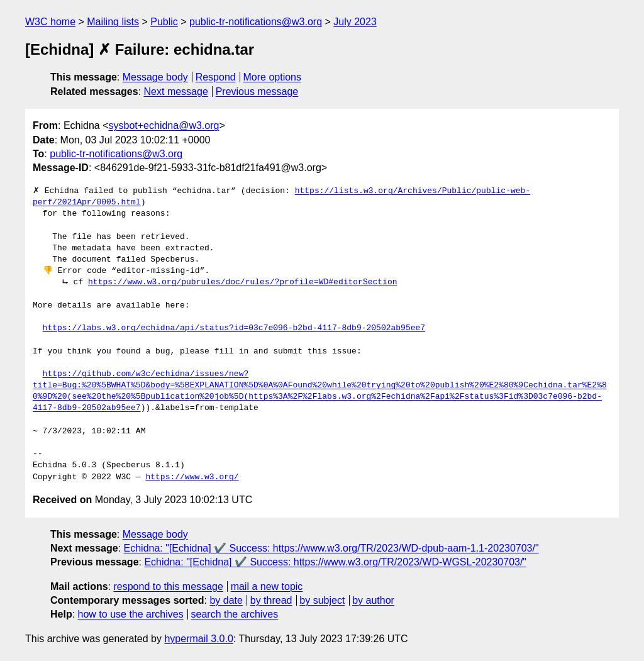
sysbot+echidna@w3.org (164, 125)
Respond (216, 77)
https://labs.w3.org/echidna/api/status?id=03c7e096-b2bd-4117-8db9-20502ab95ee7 (234, 328)
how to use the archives (131, 614)
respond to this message (168, 586)
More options (273, 77)
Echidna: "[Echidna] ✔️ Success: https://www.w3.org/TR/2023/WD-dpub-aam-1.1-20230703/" (331, 548)
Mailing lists (113, 22)
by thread (271, 600)
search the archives (235, 614)
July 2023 (355, 22)
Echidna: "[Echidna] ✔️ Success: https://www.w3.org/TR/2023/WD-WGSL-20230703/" (335, 562)
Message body (155, 77)
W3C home (50, 22)
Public (164, 22)
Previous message (257, 92)
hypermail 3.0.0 (198, 639)
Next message (176, 92)
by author (373, 600)
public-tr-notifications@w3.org (256, 22)
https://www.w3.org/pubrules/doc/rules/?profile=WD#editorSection (242, 282)
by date (226, 600)
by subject (322, 600)
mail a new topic (267, 586)
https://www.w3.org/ (192, 477)
